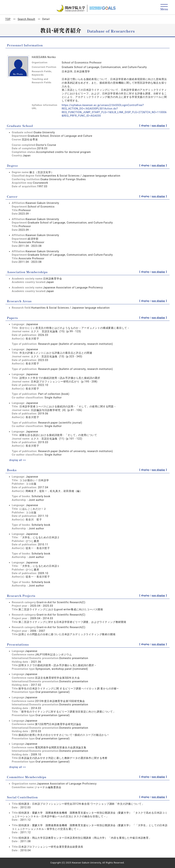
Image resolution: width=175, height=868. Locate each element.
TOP (8, 19)
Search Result (26, 19)
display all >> (18, 460)
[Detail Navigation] (164, 8)
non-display (158, 126)
